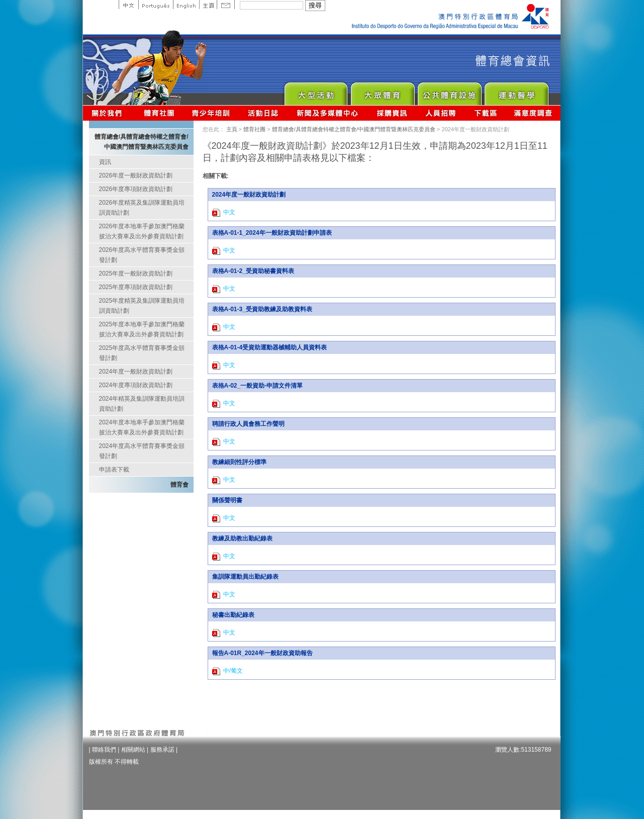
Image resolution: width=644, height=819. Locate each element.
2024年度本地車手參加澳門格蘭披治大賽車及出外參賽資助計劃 (142, 427)
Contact (226, 5)
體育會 (179, 485)
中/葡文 (228, 671)
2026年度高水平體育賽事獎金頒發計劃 (142, 255)
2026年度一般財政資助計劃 (136, 175)
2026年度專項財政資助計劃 (136, 189)
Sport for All (382, 91)
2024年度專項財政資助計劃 (136, 385)
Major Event (315, 91)
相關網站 (133, 750)
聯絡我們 (104, 750)
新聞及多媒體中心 (328, 113)
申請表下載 (114, 470)
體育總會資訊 (159, 113)
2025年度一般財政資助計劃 (136, 274)
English (186, 5)
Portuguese (156, 5)
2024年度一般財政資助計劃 (136, 372)
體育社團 (254, 129)
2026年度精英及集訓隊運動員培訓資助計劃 (142, 208)
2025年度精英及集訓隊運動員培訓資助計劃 (142, 306)
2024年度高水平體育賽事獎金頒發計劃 (142, 451)
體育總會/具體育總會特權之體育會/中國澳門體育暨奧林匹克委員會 (354, 129)
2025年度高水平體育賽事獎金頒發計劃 (142, 353)
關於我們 (109, 113)
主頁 (208, 5)
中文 (128, 5)
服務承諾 (162, 750)
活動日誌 (264, 113)
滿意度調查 (533, 113)
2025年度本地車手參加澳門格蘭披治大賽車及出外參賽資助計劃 (142, 329)
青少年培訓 (211, 113)
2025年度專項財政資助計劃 (136, 287)
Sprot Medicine (516, 91)
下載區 (485, 113)
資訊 (105, 162)
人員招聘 (441, 113)
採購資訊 (392, 113)
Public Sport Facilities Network (449, 91)
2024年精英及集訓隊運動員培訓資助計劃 (142, 404)
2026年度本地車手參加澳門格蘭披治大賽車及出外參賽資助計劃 (142, 231)
